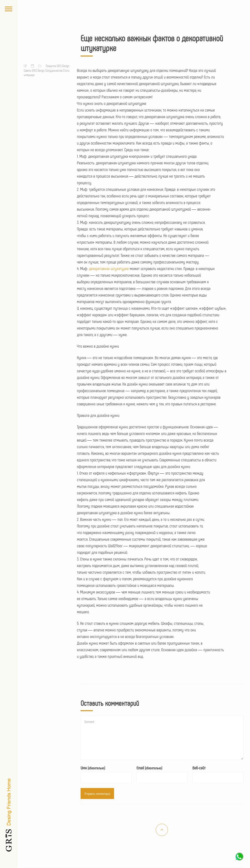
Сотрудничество (54, 70)
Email (149, 768)
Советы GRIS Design (34, 70)
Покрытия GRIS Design (57, 66)
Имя (93, 768)
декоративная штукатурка (109, 268)
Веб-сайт (199, 768)
